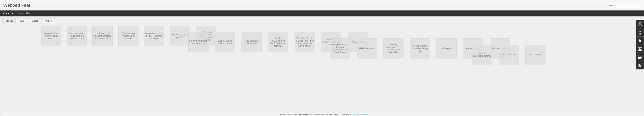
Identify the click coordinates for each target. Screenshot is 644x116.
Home (20, 13)
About (29, 13)
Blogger (353, 114)
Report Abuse (362, 114)
